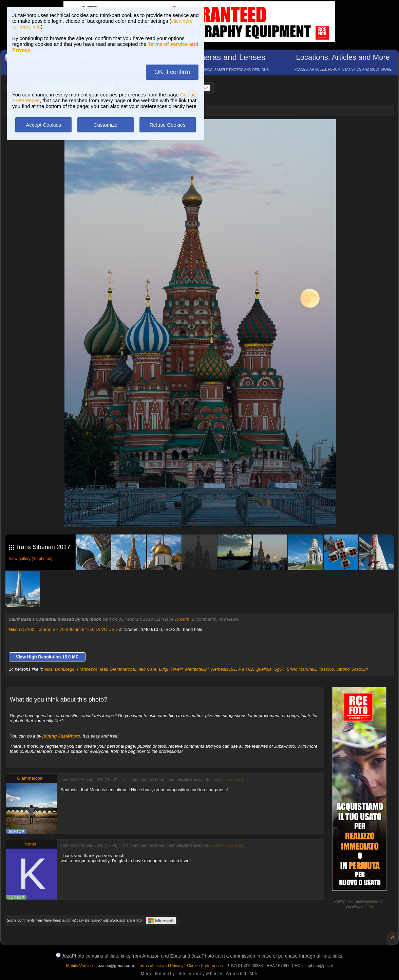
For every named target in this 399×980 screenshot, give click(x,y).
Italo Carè (147, 669)
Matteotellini (197, 669)
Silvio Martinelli (301, 669)
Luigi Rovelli (171, 669)
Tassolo (326, 669)
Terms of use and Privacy (161, 966)
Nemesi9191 (223, 669)
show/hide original (227, 780)
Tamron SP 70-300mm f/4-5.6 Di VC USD (77, 629)
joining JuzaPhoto (61, 736)
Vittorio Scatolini (352, 669)
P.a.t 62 (245, 669)
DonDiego (65, 669)
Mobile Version (80, 966)
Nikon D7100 (22, 629)
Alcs (48, 669)
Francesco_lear (92, 669)
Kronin (183, 619)
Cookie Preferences (205, 966)
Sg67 (279, 669)
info (369, 906)
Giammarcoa (122, 669)
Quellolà (264, 669)
